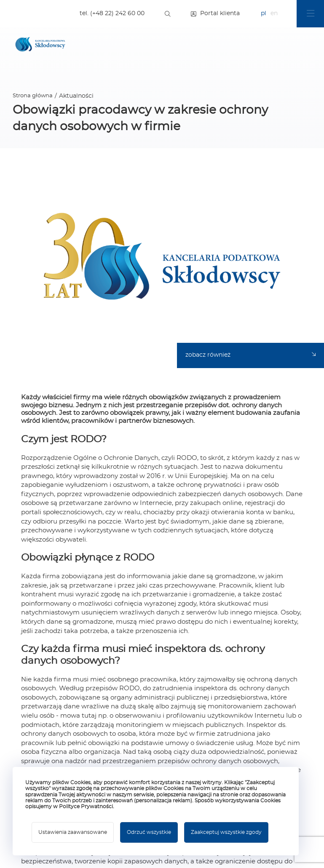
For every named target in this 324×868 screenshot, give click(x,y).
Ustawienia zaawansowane (73, 832)
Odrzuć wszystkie (149, 832)
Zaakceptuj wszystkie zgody (226, 832)
